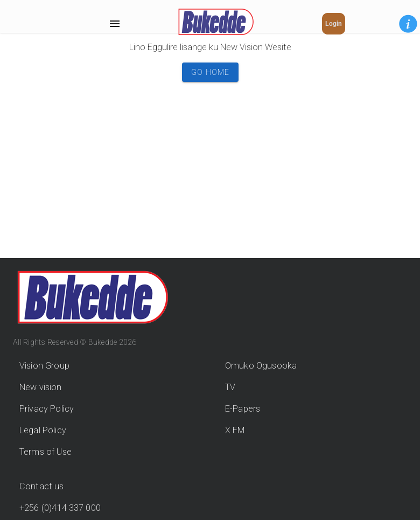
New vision (41, 387)
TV (230, 387)
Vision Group (44, 366)
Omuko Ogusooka (261, 366)
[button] (408, 24)
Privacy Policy (47, 409)
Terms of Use (45, 452)
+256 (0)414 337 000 (60, 508)
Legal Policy (43, 430)
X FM (235, 430)
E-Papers (243, 409)
